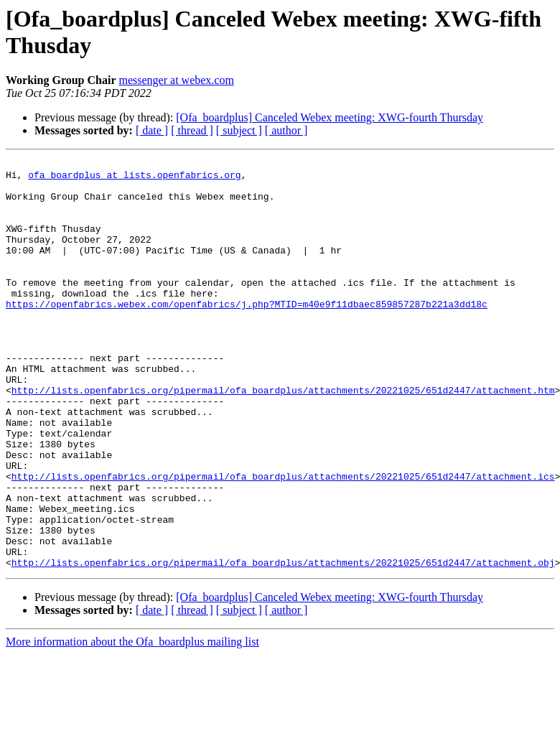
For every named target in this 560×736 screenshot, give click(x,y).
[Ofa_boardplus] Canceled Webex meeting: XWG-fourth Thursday (330, 117)
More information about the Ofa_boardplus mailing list (132, 723)
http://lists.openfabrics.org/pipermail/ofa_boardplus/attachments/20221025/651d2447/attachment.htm (283, 437)
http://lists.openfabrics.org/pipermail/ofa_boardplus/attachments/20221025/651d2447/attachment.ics (283, 541)
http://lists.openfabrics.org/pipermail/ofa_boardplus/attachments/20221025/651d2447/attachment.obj (283, 644)
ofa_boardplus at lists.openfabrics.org (134, 179)
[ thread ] (192, 130)
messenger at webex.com (177, 80)
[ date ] (152, 130)
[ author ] (286, 130)
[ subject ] (239, 130)
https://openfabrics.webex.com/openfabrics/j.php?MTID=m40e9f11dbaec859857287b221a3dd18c (247, 334)
